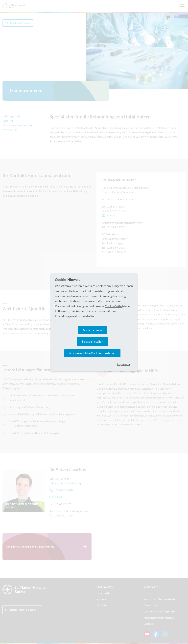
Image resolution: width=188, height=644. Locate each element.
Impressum (123, 364)
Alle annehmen (92, 330)
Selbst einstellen (92, 341)
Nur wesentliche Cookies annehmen (92, 353)
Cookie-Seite (113, 306)
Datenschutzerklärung (69, 306)
